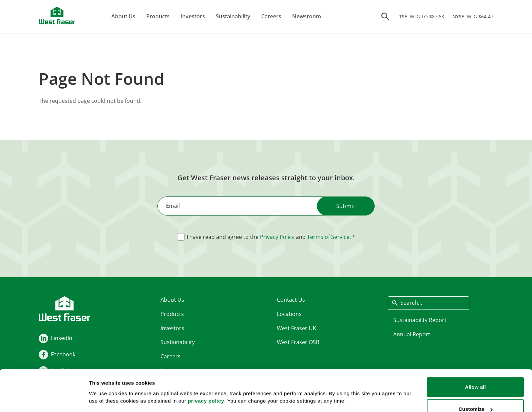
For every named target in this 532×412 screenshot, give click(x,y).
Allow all (475, 349)
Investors (193, 16)
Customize (476, 372)
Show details (105, 382)
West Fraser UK (297, 328)
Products (158, 16)
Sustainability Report (420, 320)
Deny (475, 394)
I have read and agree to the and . (269, 237)
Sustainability (233, 16)
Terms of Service (328, 237)
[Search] (385, 17)
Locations (289, 314)
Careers (271, 16)
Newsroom (307, 16)
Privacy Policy (277, 237)
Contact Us (291, 300)
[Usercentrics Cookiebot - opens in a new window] (44, 399)
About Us (123, 16)
